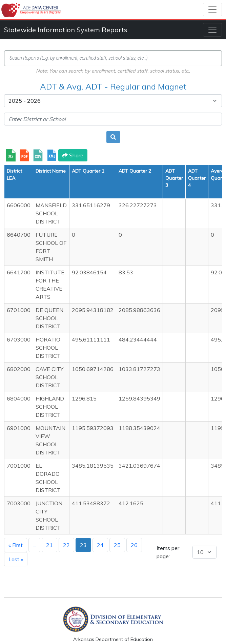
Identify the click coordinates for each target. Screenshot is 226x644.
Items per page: (168, 552)
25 (117, 545)
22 (66, 545)
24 (100, 545)
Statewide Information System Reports (66, 30)
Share (73, 155)
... (34, 545)
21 (49, 545)
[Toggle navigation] (212, 9)
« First (16, 545)
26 (134, 545)
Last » (16, 559)
